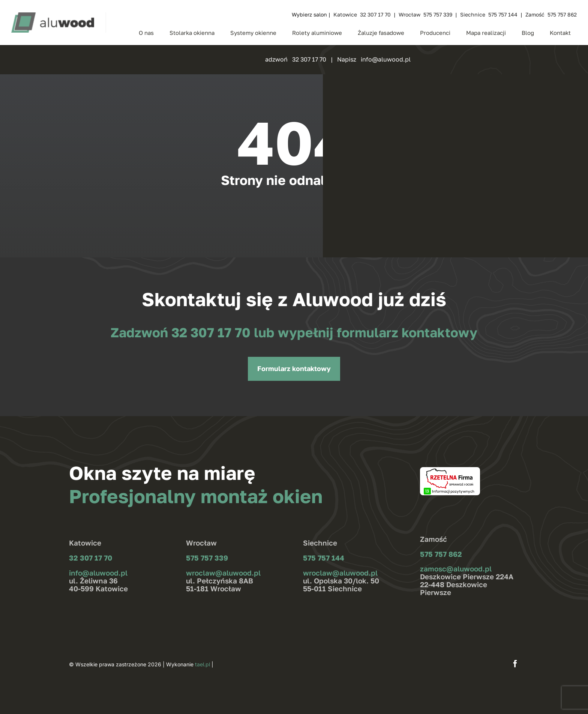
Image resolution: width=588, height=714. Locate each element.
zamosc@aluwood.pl (456, 569)
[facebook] (515, 664)
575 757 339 (207, 558)
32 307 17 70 (213, 332)
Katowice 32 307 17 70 (362, 14)
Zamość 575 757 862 (551, 14)
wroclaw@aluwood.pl (223, 573)
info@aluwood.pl (98, 573)
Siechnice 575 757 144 (489, 14)
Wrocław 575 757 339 (425, 14)
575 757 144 (324, 558)
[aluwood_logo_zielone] (53, 15)
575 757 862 (441, 554)
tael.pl (202, 664)
